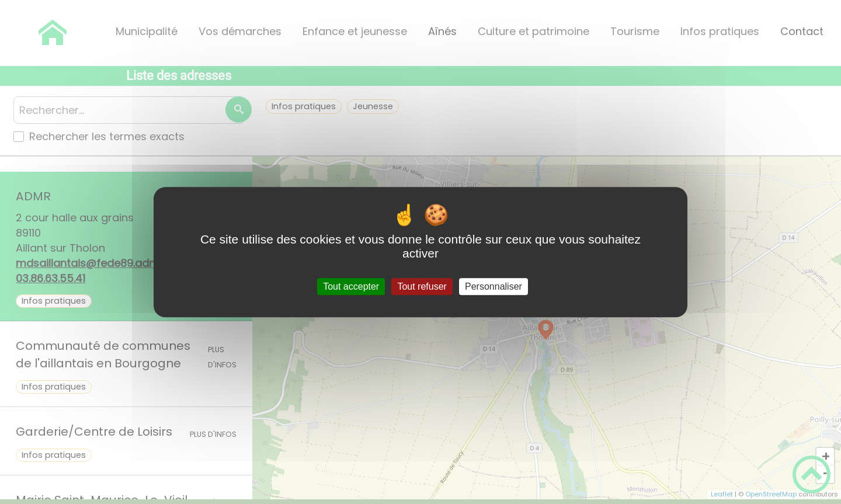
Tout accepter (351, 286)
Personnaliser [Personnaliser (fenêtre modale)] (494, 286)
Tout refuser (422, 286)
